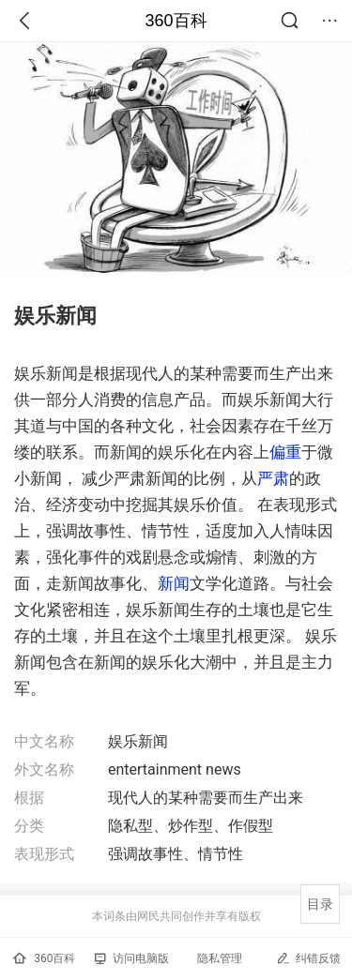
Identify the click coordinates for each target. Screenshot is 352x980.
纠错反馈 (308, 958)
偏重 (285, 452)
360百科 (176, 21)
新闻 (174, 583)
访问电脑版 (132, 958)
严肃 (273, 478)
